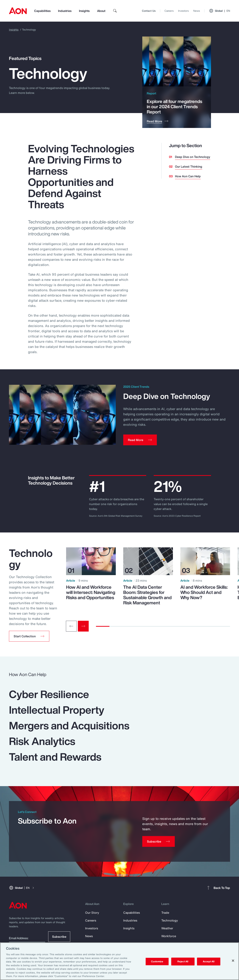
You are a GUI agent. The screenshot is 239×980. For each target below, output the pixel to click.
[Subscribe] (159, 841)
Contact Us (149, 11)
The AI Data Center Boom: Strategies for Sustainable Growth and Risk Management (147, 595)
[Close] (233, 961)
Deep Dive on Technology (193, 157)
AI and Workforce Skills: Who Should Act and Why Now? (204, 592)
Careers (169, 11)
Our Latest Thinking (189, 166)
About (101, 11)
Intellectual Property (57, 710)
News (197, 11)
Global (219, 11)
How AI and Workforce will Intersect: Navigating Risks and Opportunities (91, 592)
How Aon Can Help (188, 176)
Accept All (209, 961)
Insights (84, 11)
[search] (115, 11)
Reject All (183, 961)
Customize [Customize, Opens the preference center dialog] (157, 961)
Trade (165, 913)
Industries (65, 11)
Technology (170, 920)
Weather (167, 928)
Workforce (169, 936)
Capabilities (42, 11)
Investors (183, 11)
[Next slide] (83, 626)
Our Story (92, 913)
